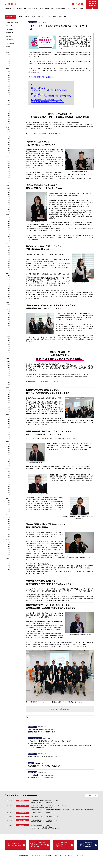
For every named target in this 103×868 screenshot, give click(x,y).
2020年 (7, 215)
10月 (9, 76)
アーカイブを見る (92, 795)
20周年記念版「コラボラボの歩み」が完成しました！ (45, 816)
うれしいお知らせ (10, 29)
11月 (9, 73)
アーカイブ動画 (67, 702)
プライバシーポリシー (70, 855)
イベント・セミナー (38, 8)
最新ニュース (27, 8)
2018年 (7, 273)
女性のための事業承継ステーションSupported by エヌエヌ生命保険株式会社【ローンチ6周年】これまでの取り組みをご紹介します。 (45, 827)
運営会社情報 (48, 855)
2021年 (7, 186)
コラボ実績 (8, 36)
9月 (9, 78)
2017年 (7, 302)
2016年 (7, 329)
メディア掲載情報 (10, 43)
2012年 (7, 442)
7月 (9, 82)
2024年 (7, 98)
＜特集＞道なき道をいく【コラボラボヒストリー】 (44, 813)
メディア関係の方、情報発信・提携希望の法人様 (38, 845)
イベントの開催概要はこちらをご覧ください (42, 77)
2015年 (7, 359)
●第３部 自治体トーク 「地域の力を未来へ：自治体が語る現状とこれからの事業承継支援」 (51, 95)
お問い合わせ (58, 855)
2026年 (7, 52)
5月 (9, 57)
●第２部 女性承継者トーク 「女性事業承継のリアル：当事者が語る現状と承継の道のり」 (49, 89)
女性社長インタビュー (51, 8)
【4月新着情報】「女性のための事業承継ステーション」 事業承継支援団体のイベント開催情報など (45, 821)
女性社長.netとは (9, 8)
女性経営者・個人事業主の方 (14, 845)
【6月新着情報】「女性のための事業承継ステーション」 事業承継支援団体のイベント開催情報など (45, 801)
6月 (9, 55)
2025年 (7, 69)
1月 (9, 65)
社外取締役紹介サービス (65, 8)
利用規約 (82, 855)
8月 (9, 80)
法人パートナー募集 (78, 8)
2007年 (7, 558)
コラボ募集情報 (9, 40)
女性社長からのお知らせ (12, 22)
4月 (9, 59)
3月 (9, 61)
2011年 (7, 469)
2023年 (7, 127)
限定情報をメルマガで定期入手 (86, 845)
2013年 (7, 415)
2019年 (7, 244)
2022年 (7, 156)
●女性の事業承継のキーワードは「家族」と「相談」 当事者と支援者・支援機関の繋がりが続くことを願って (47, 101)
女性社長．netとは (24, 855)
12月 (9, 71)
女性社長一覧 (19, 8)
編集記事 (8, 47)
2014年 (7, 388)
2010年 (7, 498)
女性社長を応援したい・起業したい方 (62, 845)
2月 (9, 63)
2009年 (7, 515)
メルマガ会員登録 (36, 855)
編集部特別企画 (9, 33)
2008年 (7, 540)
